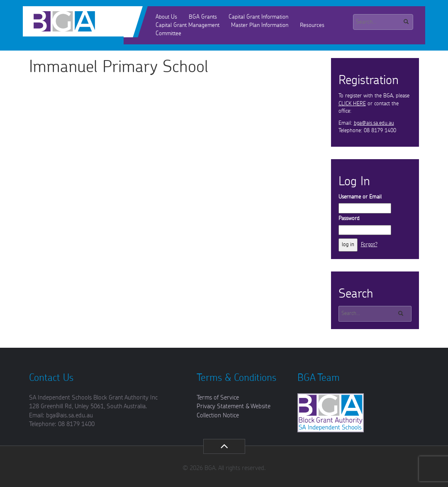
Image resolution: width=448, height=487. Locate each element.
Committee (168, 34)
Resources (312, 25)
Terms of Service (218, 398)
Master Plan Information (260, 25)
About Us (166, 17)
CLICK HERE (352, 104)
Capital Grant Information (258, 17)
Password (349, 219)
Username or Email (360, 197)
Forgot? (369, 245)
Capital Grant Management (187, 25)
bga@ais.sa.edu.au (374, 123)
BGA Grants (203, 17)
